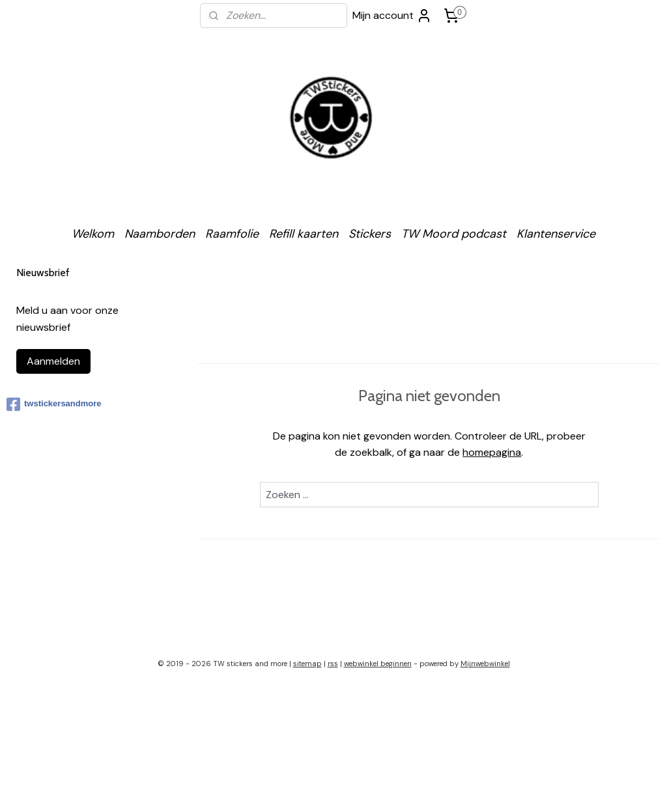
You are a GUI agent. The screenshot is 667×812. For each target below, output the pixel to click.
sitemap (307, 664)
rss (333, 664)
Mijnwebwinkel (485, 664)
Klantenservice (556, 234)
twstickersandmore (54, 404)
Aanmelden (53, 361)
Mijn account (392, 16)
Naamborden (160, 234)
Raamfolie (232, 234)
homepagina (492, 452)
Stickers (370, 234)
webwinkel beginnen (378, 664)
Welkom (93, 234)
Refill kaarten (304, 234)
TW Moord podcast (454, 234)
